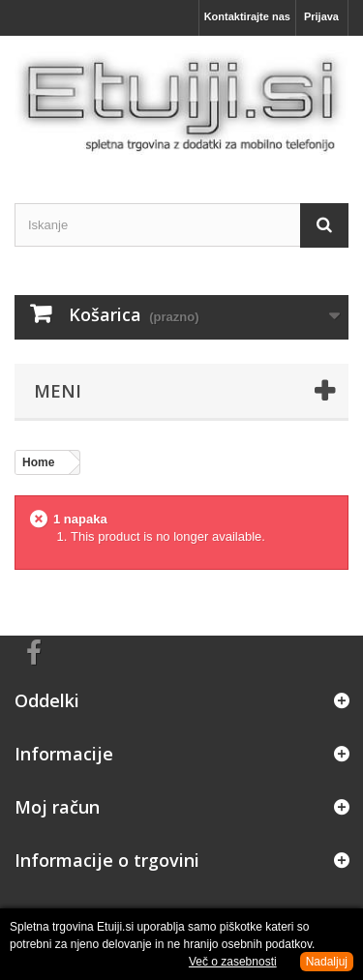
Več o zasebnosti (233, 962)
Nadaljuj (327, 962)
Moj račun (57, 807)
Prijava (321, 16)
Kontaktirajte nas (247, 16)
